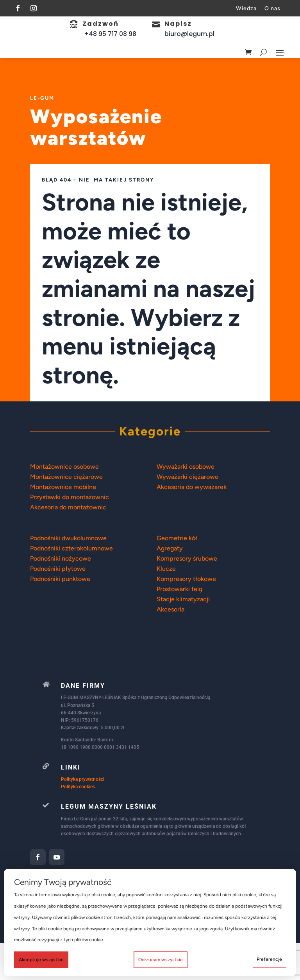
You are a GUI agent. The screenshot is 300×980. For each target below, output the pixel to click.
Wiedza (246, 8)
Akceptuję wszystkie (41, 960)
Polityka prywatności (83, 816)
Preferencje (269, 959)
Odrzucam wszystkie (161, 960)
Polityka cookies (78, 824)
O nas (272, 8)
